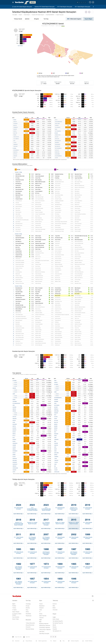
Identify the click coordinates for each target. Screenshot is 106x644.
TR (77, 2)
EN (79, 2)
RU (85, 2)
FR (83, 2)
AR (81, 2)
